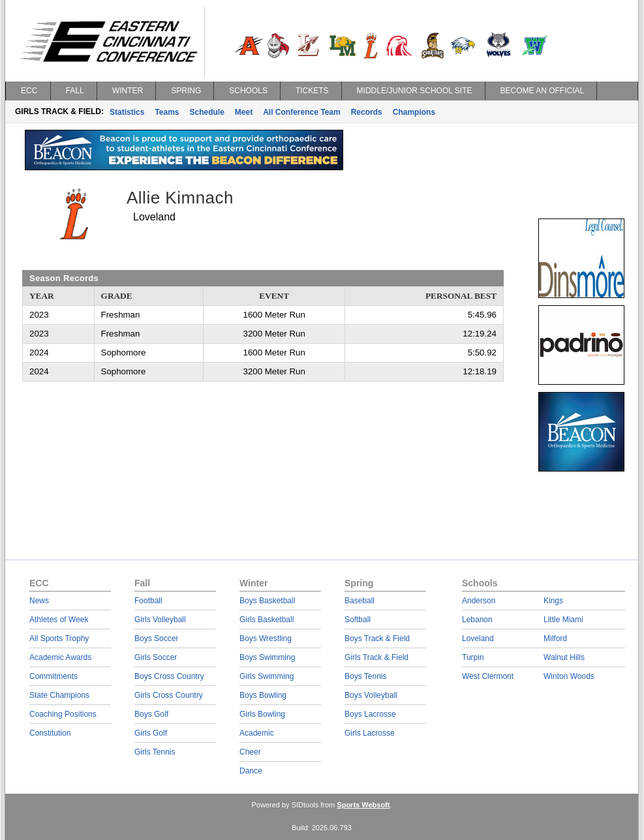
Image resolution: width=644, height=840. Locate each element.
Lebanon (477, 620)
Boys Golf (151, 714)
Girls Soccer (156, 657)
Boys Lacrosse (370, 714)
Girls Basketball (267, 620)
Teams (167, 112)
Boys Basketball (267, 601)
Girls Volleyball (160, 620)
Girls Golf (151, 733)
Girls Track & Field (376, 657)
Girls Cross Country (169, 695)
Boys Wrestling (266, 638)
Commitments (54, 676)
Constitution (50, 733)
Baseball (360, 601)
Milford (555, 638)
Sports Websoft (363, 805)
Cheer (250, 752)
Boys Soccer (156, 638)
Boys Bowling (263, 695)
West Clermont (488, 676)
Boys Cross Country (169, 676)
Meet (244, 112)
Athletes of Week (59, 620)
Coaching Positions (63, 714)
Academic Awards (60, 657)
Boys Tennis (365, 676)
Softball (358, 620)
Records (367, 112)
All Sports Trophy (59, 638)
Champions (414, 112)
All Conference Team (301, 112)
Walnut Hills (564, 657)
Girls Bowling (262, 714)
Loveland (478, 638)
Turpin (473, 657)
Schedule (207, 112)
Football (148, 601)
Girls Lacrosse (370, 733)
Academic (257, 733)
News (39, 601)
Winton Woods (569, 676)
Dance (251, 771)
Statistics (127, 112)
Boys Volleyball (371, 695)
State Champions (59, 695)
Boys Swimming (267, 657)
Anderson (479, 601)
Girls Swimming (267, 676)
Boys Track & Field (377, 638)
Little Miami (563, 620)
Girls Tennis (155, 752)
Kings (553, 601)
